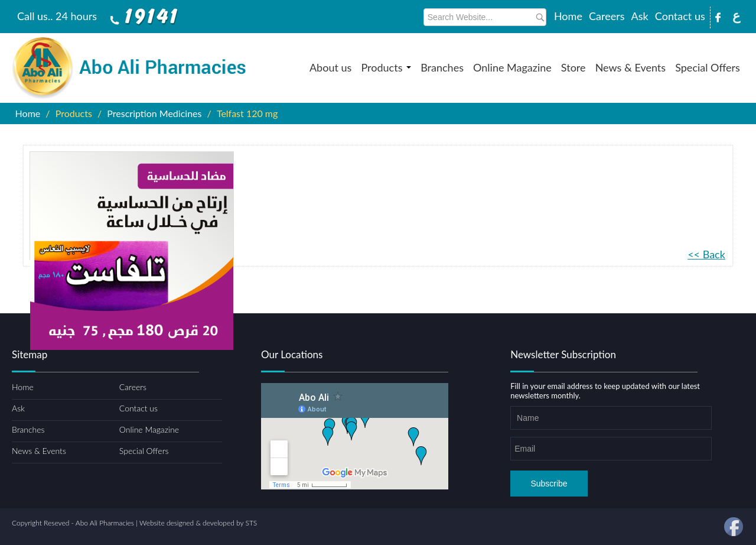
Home (568, 16)
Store (573, 67)
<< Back (706, 254)
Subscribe (549, 484)
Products (386, 67)
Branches (442, 67)
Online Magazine (512, 67)
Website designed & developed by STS (198, 523)
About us (330, 67)
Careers (607, 16)
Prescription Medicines (154, 113)
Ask (640, 16)
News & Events (630, 67)
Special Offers (708, 67)
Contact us (680, 16)
